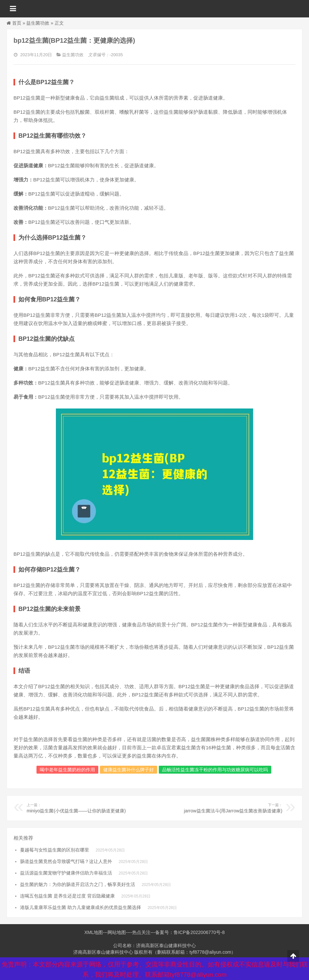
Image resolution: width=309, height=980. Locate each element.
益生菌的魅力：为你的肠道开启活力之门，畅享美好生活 (78, 884)
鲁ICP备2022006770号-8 (199, 932)
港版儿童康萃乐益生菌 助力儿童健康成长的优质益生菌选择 (81, 907)
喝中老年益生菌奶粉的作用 (67, 770)
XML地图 (94, 932)
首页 (17, 23)
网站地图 (117, 932)
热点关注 (141, 932)
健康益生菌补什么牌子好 (129, 770)
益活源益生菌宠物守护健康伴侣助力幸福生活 (66, 873)
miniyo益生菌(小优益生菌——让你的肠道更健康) (79, 808)
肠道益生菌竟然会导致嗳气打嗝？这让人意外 (66, 861)
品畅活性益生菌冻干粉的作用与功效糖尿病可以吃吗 (215, 770)
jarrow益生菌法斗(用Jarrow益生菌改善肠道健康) (230, 808)
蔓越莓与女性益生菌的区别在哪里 (55, 850)
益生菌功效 (38, 23)
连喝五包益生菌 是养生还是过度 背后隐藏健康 (67, 896)
